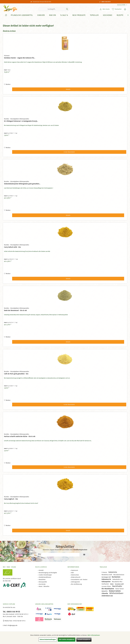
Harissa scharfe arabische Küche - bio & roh (20, 436)
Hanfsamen (105, 584)
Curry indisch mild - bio (12, 247)
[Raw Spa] (53, 15)
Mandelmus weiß (107, 575)
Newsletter (42, 580)
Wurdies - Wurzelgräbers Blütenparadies (17, 119)
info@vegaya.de (12, 625)
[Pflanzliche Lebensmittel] (22, 15)
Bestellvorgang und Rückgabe (48, 573)
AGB (72, 573)
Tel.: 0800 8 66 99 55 (11, 612)
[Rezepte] (120, 15)
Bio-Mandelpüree (108, 589)
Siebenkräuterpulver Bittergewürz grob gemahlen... (22, 184)
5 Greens (105, 572)
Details (68, 89)
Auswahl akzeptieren (84, 639)
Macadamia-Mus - (118, 582)
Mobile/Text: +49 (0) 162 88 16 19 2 (14, 621)
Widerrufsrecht (76, 577)
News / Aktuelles (44, 586)
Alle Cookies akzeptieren (67, 639)
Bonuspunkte (43, 582)
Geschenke (42, 584)
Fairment (7, 56)
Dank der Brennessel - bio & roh (15, 310)
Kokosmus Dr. (107, 579)
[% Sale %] (64, 15)
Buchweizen (116, 577)
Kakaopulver (106, 582)
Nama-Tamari (120, 589)
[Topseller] (94, 15)
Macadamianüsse (119, 575)
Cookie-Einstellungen (45, 575)
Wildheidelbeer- (117, 593)
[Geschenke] (108, 15)
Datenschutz (75, 575)
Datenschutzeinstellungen (48, 639)
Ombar (112, 584)
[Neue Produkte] (79, 15)
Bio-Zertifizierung (76, 584)
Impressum (75, 570)
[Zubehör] (41, 15)
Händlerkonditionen (45, 577)
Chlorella (105, 593)
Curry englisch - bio (11, 499)
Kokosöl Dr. (105, 591)
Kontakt (41, 570)
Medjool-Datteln (115, 591)
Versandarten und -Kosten (79, 580)
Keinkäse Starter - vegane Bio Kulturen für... (20, 58)
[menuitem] (121, 5)
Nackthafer (117, 586)
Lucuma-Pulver (106, 586)
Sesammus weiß (119, 584)
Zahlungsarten (76, 582)
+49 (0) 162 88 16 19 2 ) (21, 614)
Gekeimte (113, 572)
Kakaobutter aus (118, 579)
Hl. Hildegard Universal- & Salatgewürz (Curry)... (21, 121)
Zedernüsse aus (107, 596)
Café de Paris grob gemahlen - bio (16, 374)
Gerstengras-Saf (106, 577)
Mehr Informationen (94, 635)
